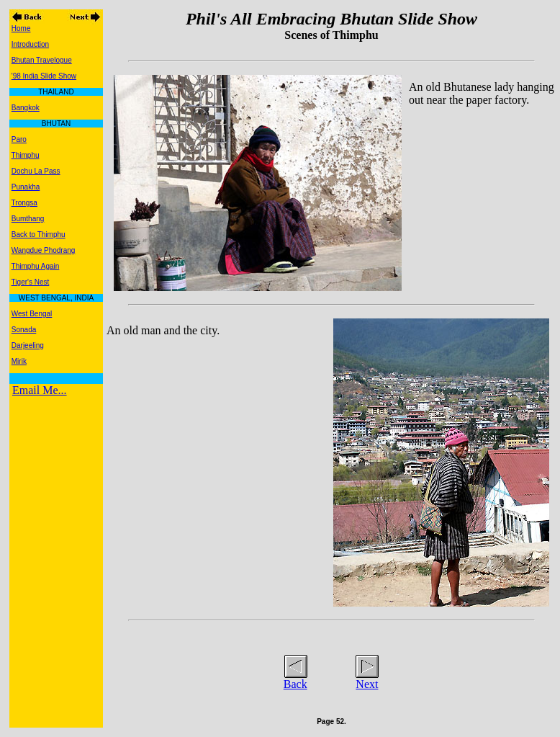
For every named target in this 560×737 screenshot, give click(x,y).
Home (21, 28)
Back (295, 684)
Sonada (24, 330)
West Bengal (32, 314)
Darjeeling (28, 345)
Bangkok (26, 108)
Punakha (26, 187)
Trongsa (24, 203)
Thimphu (26, 155)
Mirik (19, 361)
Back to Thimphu (39, 234)
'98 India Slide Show (44, 76)
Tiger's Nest (31, 282)
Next (367, 684)
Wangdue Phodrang (44, 250)
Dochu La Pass (36, 171)
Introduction (30, 44)
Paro (19, 139)
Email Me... (40, 390)
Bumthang (28, 219)
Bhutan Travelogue (42, 60)
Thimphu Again (36, 266)
